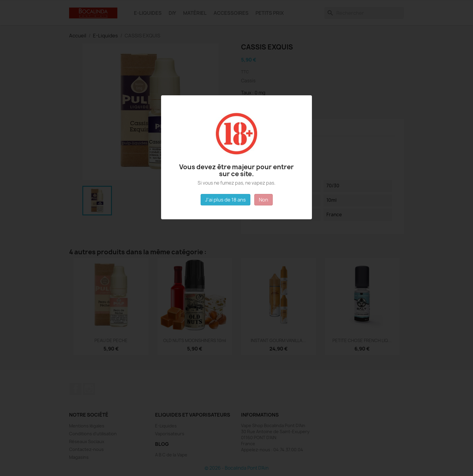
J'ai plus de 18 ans (225, 200)
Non (263, 200)
